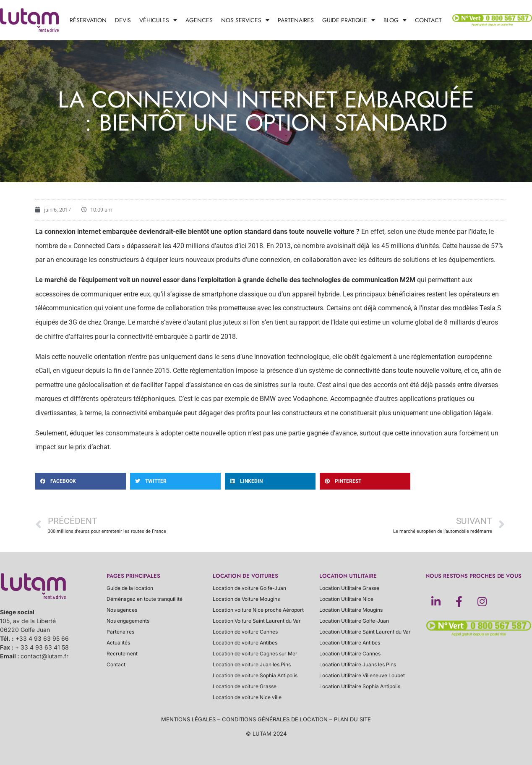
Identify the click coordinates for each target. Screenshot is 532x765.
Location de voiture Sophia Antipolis (255, 675)
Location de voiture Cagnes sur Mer (255, 654)
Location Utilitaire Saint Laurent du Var (365, 632)
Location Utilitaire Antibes (350, 643)
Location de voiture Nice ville (247, 697)
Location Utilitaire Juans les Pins (358, 664)
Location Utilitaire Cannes (350, 654)
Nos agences (122, 610)
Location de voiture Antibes (245, 643)
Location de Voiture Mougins (246, 599)
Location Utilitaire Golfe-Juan (354, 621)
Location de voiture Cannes (245, 632)
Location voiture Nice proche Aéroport (258, 610)
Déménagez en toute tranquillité (145, 599)
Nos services (245, 20)
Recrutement (122, 654)
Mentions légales (188, 719)
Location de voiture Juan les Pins (252, 664)
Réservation (88, 20)
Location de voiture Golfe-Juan (249, 588)
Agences (199, 20)
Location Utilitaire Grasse (349, 588)
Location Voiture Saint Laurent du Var (257, 621)
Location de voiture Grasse (245, 686)
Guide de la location (130, 588)
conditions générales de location (275, 719)
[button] (81, 481)
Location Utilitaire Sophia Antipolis (360, 686)
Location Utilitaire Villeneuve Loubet (362, 675)
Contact (428, 20)
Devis (123, 20)
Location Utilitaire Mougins (351, 610)
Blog (395, 20)
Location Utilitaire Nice (346, 599)
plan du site (352, 719)
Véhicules (158, 20)
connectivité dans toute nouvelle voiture (403, 371)
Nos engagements (128, 621)
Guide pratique (349, 20)
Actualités (118, 643)
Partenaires (296, 20)
